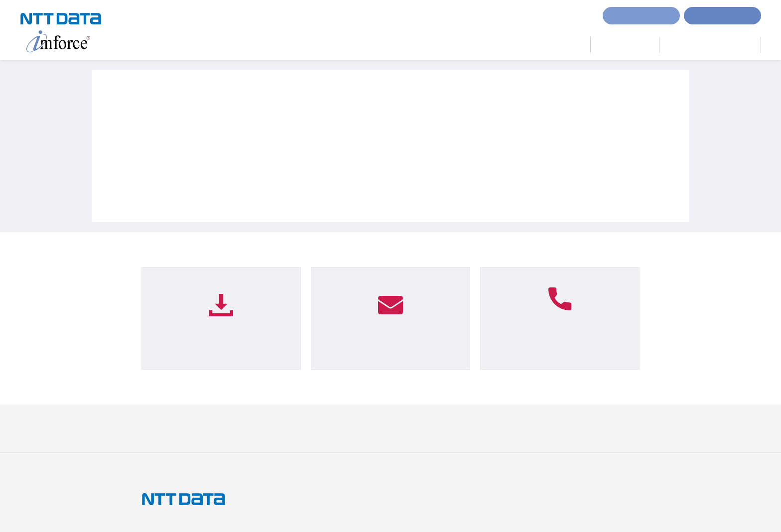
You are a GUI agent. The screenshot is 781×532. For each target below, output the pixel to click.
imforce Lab (625, 44)
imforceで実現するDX (403, 45)
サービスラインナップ (548, 45)
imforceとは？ (475, 45)
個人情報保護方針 (230, 428)
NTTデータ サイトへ (592, 428)
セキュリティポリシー (414, 428)
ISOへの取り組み (351, 428)
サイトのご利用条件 (168, 428)
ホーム (343, 45)
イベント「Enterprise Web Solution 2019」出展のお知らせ (265, 197)
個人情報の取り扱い (291, 428)
